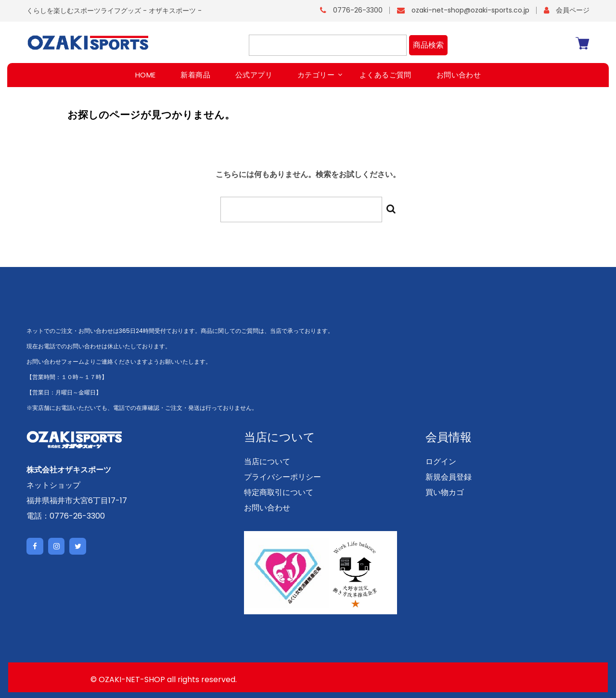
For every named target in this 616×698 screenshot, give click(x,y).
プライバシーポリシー (282, 477)
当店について (267, 462)
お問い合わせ (267, 508)
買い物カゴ (445, 492)
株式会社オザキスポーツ (69, 470)
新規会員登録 (449, 477)
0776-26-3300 (358, 10)
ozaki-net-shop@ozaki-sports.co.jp (470, 10)
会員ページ (573, 10)
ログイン (441, 462)
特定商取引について (279, 492)
